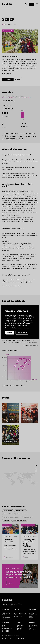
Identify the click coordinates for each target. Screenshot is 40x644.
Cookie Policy (26, 328)
